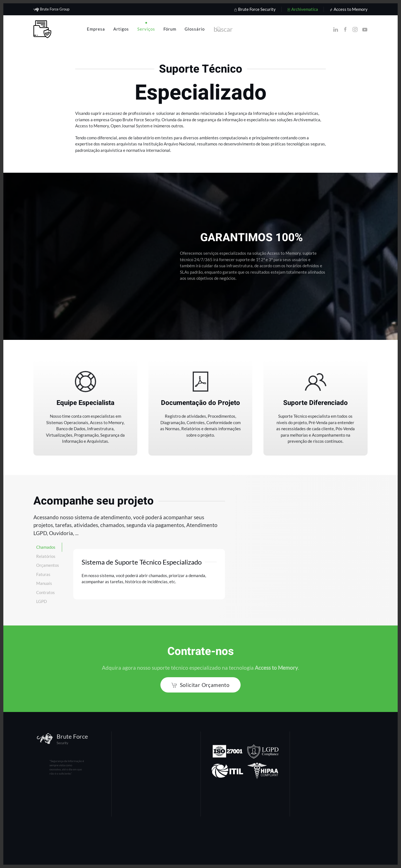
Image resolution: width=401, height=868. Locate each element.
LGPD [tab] (41, 601)
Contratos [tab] (46, 592)
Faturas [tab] (43, 574)
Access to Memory (349, 9)
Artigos (121, 29)
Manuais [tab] (44, 583)
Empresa (96, 29)
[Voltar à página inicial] (42, 29)
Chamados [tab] (46, 547)
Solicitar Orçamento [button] (201, 685)
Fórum (170, 29)
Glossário (195, 29)
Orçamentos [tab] (48, 565)
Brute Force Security (255, 9)
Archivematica (303, 9)
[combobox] (269, 29)
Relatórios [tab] (46, 556)
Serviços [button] (146, 29)
